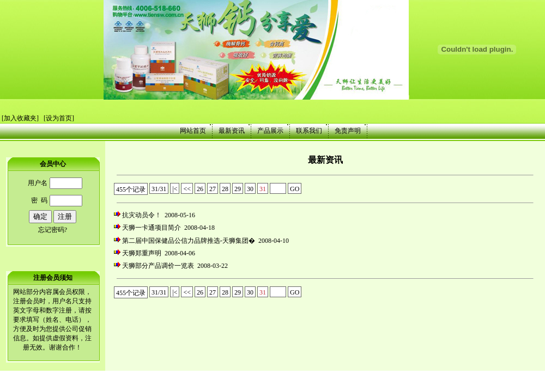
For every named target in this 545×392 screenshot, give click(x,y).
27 (213, 189)
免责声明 (348, 131)
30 (250, 189)
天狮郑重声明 (142, 253)
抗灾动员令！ (142, 215)
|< (175, 189)
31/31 (159, 189)
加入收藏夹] (21, 118)
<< (187, 189)
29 (238, 189)
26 (200, 189)
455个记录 (131, 189)
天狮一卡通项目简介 (152, 228)
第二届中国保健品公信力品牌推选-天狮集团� (189, 241)
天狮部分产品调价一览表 (158, 266)
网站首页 (193, 131)
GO (295, 189)
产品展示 (270, 131)
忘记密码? (53, 230)
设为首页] (60, 118)
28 (225, 189)
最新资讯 (232, 131)
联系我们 (309, 131)
